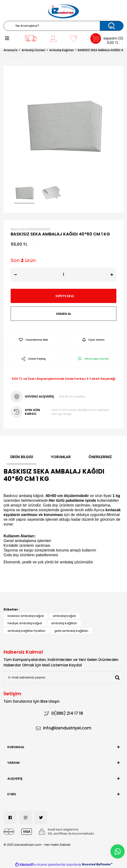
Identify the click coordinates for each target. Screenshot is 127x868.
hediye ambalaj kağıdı (25, 623)
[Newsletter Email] (63, 678)
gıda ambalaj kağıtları (71, 631)
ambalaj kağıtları (64, 623)
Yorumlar (61, 457)
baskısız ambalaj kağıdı (26, 616)
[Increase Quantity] (112, 275)
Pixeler (106, 864)
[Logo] (63, 11)
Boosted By (91, 864)
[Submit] (117, 678)
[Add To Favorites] (34, 340)
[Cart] (107, 38)
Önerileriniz (100, 457)
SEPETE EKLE (65, 296)
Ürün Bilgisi (22, 457)
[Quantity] (63, 275)
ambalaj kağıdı (64, 616)
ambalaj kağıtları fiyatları (26, 631)
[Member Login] (53, 38)
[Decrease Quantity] (15, 275)
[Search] (63, 26)
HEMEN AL (64, 314)
